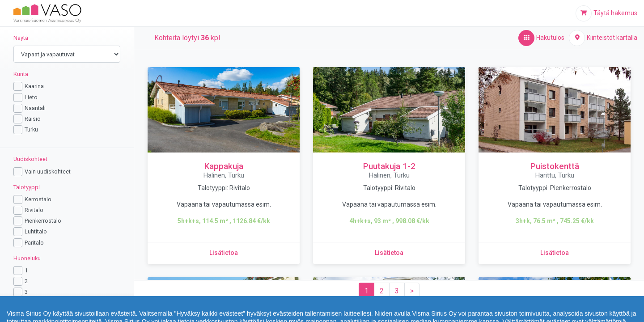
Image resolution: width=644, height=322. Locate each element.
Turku (31, 129)
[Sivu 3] (397, 291)
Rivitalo (34, 210)
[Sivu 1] (366, 291)
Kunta (21, 74)
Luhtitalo (36, 231)
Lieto (31, 97)
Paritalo (34, 243)
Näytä (21, 38)
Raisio (33, 119)
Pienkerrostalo (43, 221)
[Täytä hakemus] (606, 13)
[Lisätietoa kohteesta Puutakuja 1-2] (389, 253)
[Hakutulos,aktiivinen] (541, 38)
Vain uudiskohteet (48, 172)
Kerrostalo (38, 199)
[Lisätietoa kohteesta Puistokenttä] (555, 253)
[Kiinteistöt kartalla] (603, 38)
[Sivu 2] (382, 291)
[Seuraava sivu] (412, 291)
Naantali (35, 108)
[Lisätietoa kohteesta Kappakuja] (224, 253)
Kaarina (34, 86)
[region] (67, 164)
